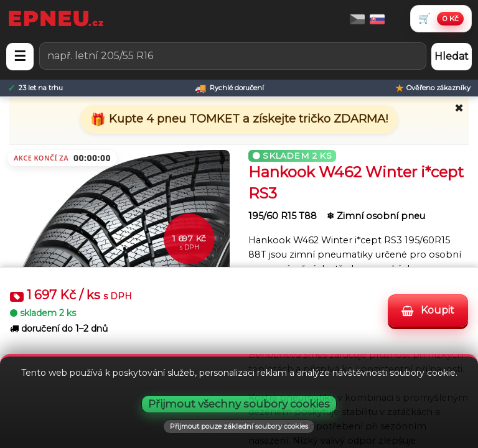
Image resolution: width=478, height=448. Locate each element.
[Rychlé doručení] (229, 88)
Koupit (428, 311)
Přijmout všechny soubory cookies (239, 404)
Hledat (452, 56)
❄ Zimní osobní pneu (376, 216)
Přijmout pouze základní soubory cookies (239, 426)
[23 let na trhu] (35, 88)
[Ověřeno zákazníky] (433, 88)
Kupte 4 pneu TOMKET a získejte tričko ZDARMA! (247, 119)
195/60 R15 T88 (284, 216)
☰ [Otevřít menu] (20, 56)
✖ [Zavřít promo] (459, 108)
